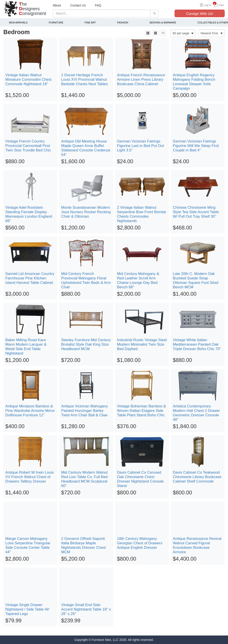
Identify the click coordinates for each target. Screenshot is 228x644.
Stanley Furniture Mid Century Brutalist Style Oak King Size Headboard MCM (86, 344)
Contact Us (78, 5)
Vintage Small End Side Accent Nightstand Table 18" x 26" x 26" (86, 609)
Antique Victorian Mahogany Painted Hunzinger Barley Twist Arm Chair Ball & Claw (85, 411)
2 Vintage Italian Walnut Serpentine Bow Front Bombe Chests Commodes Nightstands (142, 214)
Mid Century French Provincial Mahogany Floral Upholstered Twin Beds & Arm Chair (86, 280)
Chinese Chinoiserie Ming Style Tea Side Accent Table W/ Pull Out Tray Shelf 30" (196, 212)
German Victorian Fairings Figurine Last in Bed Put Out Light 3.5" (141, 146)
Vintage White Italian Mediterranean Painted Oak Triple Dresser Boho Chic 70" (197, 344)
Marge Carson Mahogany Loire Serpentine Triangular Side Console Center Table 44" (28, 545)
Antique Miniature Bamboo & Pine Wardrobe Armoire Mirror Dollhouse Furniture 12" (30, 411)
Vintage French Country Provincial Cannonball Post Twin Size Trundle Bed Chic (28, 146)
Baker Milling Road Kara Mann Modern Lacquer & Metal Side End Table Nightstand (26, 347)
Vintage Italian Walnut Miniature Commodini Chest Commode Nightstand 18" (28, 79)
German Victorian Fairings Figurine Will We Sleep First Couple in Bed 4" (196, 146)
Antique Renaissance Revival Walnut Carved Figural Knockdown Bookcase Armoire (197, 545)
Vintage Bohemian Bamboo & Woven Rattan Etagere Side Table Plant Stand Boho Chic (142, 411)
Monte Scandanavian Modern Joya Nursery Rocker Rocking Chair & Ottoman (86, 212)
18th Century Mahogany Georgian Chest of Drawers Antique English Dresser (140, 543)
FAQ (98, 5)
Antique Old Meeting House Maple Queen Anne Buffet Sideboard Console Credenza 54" (86, 148)
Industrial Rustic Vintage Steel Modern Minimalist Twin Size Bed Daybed (142, 344)
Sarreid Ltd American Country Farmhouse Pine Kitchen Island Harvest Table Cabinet (30, 278)
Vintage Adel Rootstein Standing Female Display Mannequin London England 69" (29, 214)
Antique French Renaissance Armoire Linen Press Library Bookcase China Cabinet (141, 79)
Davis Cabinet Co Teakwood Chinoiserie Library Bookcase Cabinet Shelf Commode (197, 477)
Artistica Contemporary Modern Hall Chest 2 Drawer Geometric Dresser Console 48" (196, 413)
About (57, 5)
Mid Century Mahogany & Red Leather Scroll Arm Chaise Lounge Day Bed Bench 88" (138, 280)
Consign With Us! (200, 14)
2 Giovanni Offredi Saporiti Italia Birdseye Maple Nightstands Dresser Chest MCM (84, 545)
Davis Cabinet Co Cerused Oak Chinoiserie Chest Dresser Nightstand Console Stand (140, 479)
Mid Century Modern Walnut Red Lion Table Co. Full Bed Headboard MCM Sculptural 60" (84, 479)
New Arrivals (18, 23)
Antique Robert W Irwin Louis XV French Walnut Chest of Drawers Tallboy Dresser (30, 477)
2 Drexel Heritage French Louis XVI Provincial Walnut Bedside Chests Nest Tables (85, 79)
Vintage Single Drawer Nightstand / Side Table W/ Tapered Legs (27, 609)
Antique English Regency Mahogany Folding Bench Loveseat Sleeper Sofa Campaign (194, 82)
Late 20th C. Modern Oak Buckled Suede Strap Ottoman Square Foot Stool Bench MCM (195, 280)
